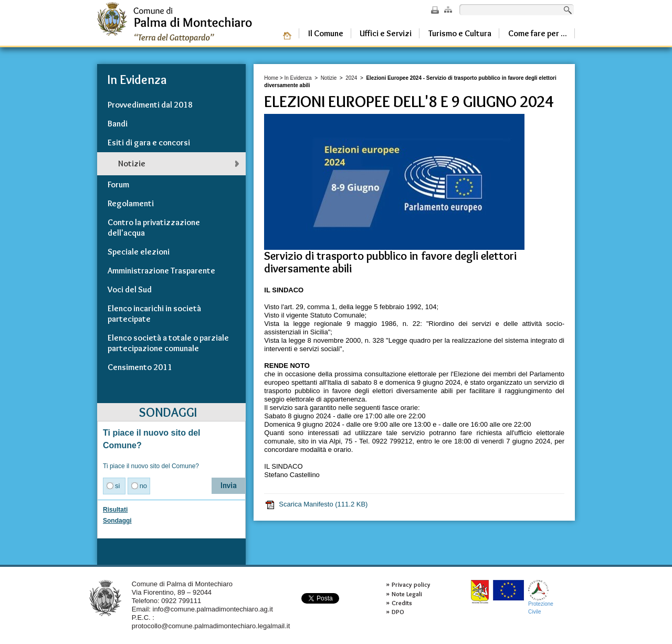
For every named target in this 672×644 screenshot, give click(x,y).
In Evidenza (298, 78)
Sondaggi (117, 521)
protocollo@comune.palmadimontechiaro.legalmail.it (211, 626)
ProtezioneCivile (541, 597)
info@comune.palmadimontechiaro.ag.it (213, 609)
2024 (351, 78)
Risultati (115, 510)
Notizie (329, 78)
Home (271, 78)
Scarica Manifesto (316, 504)
